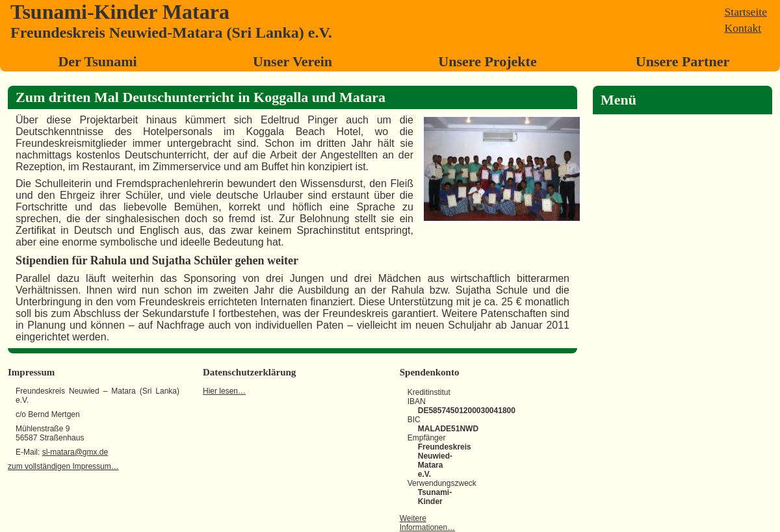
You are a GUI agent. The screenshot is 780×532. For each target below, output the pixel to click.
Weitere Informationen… (427, 523)
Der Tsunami (97, 61)
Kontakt (743, 28)
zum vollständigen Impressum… (63, 466)
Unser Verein (292, 61)
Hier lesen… (224, 391)
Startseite (746, 12)
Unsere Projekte (487, 61)
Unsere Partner (682, 61)
